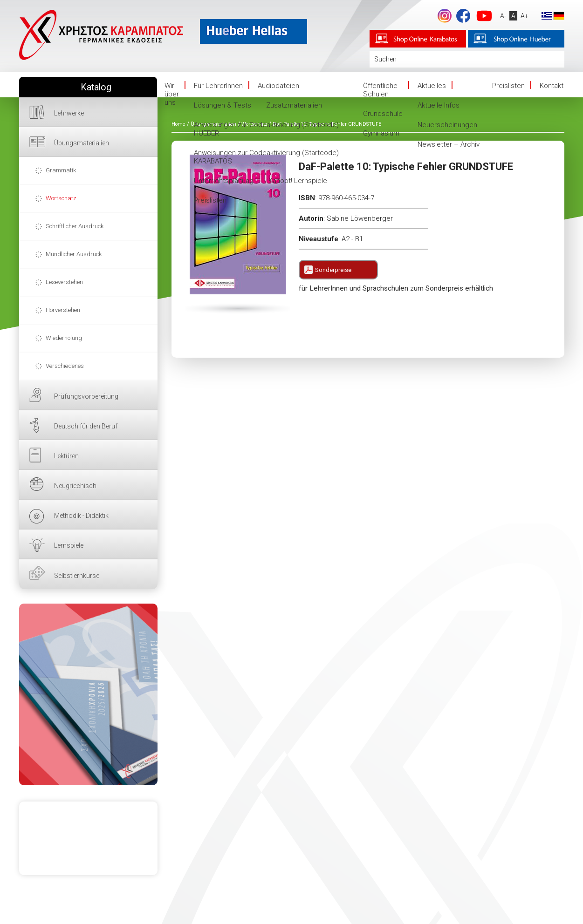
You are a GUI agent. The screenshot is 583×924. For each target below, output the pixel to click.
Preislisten (210, 200)
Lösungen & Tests (223, 105)
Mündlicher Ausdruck (74, 254)
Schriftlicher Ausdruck (75, 226)
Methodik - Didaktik (81, 516)
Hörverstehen (63, 310)
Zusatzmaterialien (294, 105)
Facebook (463, 16)
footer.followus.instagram (444, 16)
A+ (524, 16)
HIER (88, 694)
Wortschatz (61, 198)
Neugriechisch (75, 486)
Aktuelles (432, 86)
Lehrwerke (69, 113)
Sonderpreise (333, 270)
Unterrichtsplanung (224, 181)
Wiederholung (64, 338)
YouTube (484, 16)
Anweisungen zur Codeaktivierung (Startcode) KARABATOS (266, 157)
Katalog (96, 87)
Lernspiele (69, 545)
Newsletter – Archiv (449, 144)
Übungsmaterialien (82, 143)
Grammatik (61, 170)
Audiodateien (278, 86)
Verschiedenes (65, 366)
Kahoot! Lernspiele (298, 181)
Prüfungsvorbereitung (86, 396)
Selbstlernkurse (77, 576)
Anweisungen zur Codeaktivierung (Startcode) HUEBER (266, 129)
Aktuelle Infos (439, 105)
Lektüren (66, 456)
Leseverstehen (64, 282)
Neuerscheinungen (447, 125)
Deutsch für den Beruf (86, 426)
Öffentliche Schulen (380, 90)
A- (503, 16)
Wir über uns (172, 94)
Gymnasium (381, 133)
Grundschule (383, 114)
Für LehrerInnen (218, 86)
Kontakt (552, 86)
